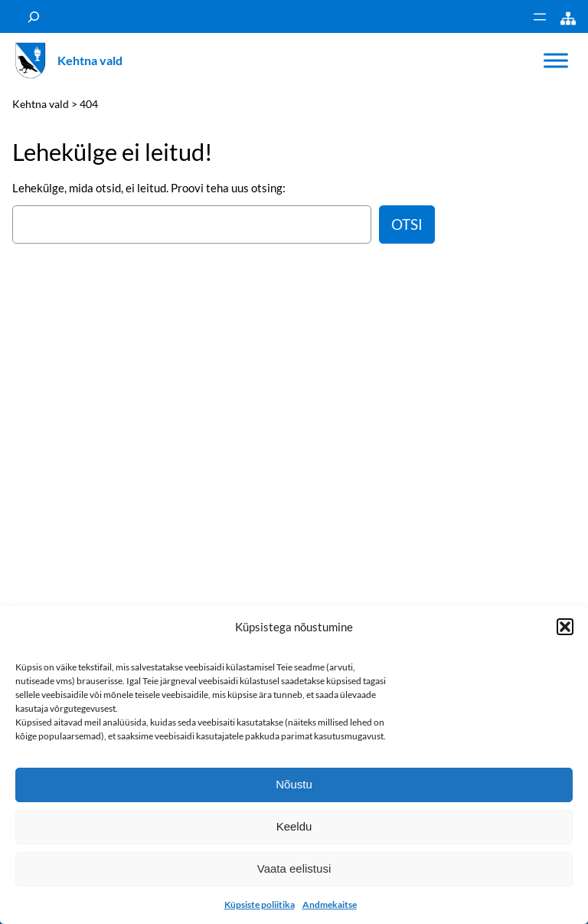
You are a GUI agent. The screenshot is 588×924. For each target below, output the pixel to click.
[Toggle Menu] (556, 61)
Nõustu (294, 784)
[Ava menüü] (540, 17)
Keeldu (294, 826)
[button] (565, 627)
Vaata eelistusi (294, 868)
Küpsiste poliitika (260, 904)
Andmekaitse (330, 904)
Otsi (407, 224)
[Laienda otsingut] (34, 16)
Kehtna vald (90, 60)
